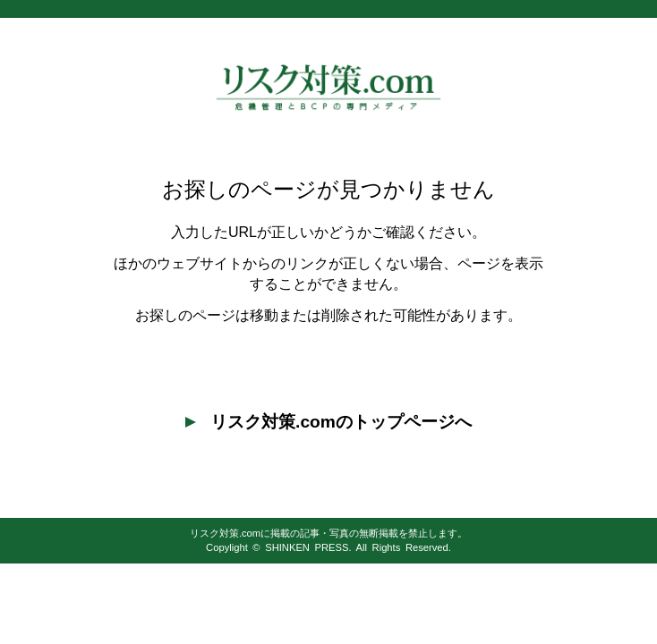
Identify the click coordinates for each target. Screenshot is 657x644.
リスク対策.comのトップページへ (328, 422)
